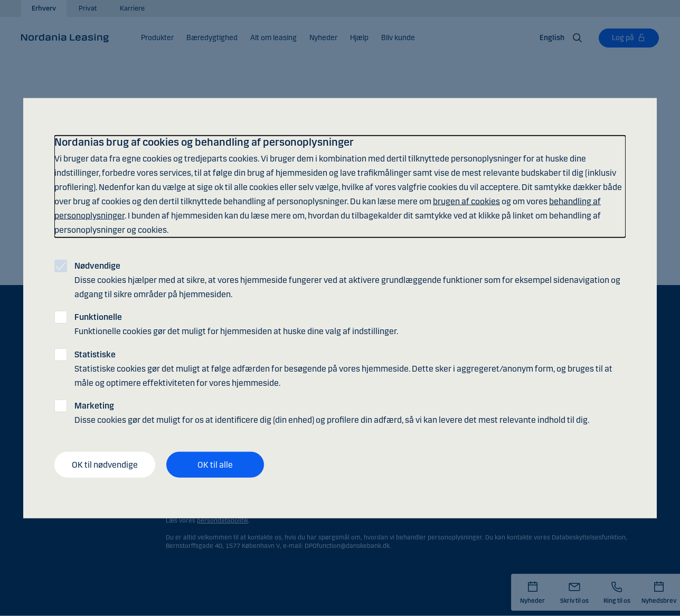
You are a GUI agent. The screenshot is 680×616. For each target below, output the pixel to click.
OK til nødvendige (105, 464)
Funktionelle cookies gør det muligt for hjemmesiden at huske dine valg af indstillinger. (236, 324)
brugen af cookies (466, 201)
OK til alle (215, 464)
